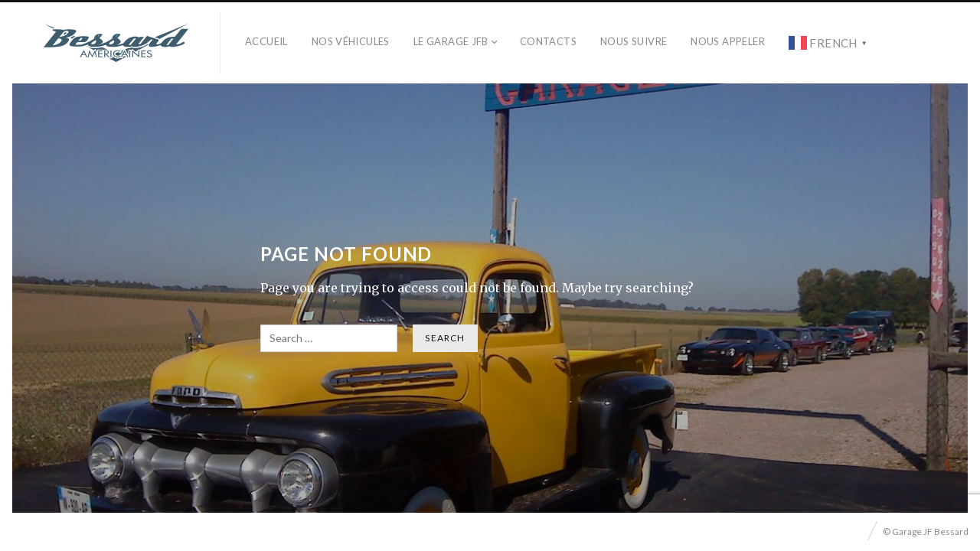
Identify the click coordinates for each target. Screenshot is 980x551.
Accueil (266, 41)
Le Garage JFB (451, 41)
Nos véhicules (351, 41)
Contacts (548, 41)
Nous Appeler (728, 41)
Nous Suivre (634, 41)
